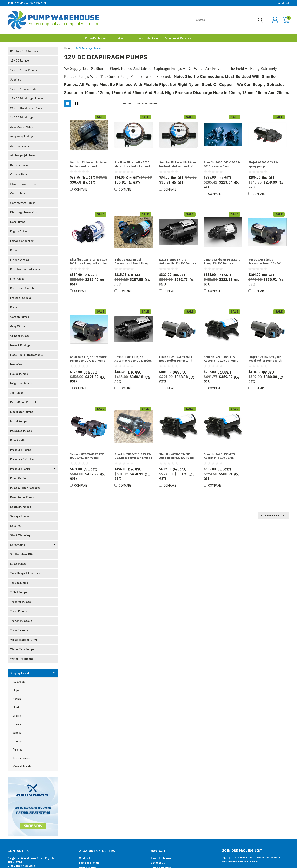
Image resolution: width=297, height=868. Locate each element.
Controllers (18, 193)
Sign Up (95, 863)
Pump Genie (18, 478)
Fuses (14, 307)
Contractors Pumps (23, 203)
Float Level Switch (22, 288)
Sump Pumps (18, 564)
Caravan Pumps (20, 174)
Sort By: (127, 104)
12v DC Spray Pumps (23, 70)
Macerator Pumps (22, 412)
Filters (14, 250)
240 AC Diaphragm (22, 117)
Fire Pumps (17, 279)
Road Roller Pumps (22, 497)
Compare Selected (274, 516)
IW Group (19, 682)
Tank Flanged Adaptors (25, 573)
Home (67, 48)
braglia (17, 716)
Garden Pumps (20, 317)
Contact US (121, 38)
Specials (16, 79)
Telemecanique (22, 758)
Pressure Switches (22, 459)
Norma (17, 724)
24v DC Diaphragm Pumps (27, 108)
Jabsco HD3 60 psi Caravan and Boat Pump (132, 262)
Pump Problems (96, 38)
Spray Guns (18, 545)
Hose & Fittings (20, 345)
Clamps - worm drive (23, 184)
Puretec (17, 750)
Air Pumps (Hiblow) (22, 155)
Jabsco (17, 733)
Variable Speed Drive (24, 640)
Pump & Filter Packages (25, 488)
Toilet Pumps (19, 592)
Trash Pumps (18, 611)
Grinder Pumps (20, 336)
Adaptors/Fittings (22, 136)
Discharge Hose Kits (24, 212)
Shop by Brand (19, 673)
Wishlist (283, 3)
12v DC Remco (19, 60)
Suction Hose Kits (22, 554)
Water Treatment (22, 659)
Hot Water (17, 364)
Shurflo (17, 707)
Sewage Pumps (20, 516)
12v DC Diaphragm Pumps (27, 98)
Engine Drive (18, 231)
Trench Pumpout (21, 621)
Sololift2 (16, 526)
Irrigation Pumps (21, 383)
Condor (17, 741)
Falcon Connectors (22, 241)
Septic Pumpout (21, 507)
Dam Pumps (18, 222)
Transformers (19, 630)
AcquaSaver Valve (22, 127)
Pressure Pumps (21, 450)
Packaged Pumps (21, 431)
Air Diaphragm (19, 146)
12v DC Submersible (23, 89)
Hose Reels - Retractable (27, 355)
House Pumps (19, 374)
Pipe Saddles (18, 440)
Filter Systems (20, 260)
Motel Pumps (19, 421)
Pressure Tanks (20, 469)
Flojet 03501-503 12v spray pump (263, 164)
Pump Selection (147, 38)
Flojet (16, 690)
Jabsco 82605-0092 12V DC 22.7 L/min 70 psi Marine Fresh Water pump (89, 458)
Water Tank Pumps (22, 649)
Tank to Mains (19, 583)
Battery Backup (20, 165)
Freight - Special (21, 298)
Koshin (17, 699)
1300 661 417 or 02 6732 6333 (28, 3)
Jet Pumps (17, 393)
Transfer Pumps (20, 602)
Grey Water (18, 326)
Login (83, 863)
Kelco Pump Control (23, 402)
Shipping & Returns (178, 38)
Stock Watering (20, 535)
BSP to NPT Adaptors (24, 51)
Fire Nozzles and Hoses (25, 269)
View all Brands (22, 766)
